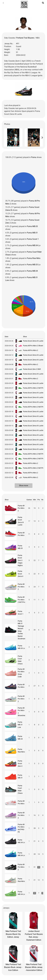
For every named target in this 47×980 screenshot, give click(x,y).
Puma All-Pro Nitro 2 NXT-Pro (34, 388)
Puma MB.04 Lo (34, 245)
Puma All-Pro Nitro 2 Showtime (34, 346)
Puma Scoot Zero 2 (20, 763)
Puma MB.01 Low (20, 725)
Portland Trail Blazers (25, 38)
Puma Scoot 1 (33, 239)
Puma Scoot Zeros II (20, 574)
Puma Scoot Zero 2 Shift (32, 369)
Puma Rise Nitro (34, 258)
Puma (34, 157)
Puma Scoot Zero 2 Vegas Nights (20, 560)
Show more (24, 486)
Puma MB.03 (32, 226)
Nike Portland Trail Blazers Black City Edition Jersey (13, 925)
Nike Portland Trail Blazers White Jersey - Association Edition (34, 958)
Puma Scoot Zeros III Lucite (33, 341)
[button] (8, 138)
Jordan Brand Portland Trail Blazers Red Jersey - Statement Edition (34, 926)
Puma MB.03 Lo (34, 265)
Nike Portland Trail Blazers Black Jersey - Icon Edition (13, 958)
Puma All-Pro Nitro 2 (31, 350)
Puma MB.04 (32, 271)
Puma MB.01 (32, 233)
